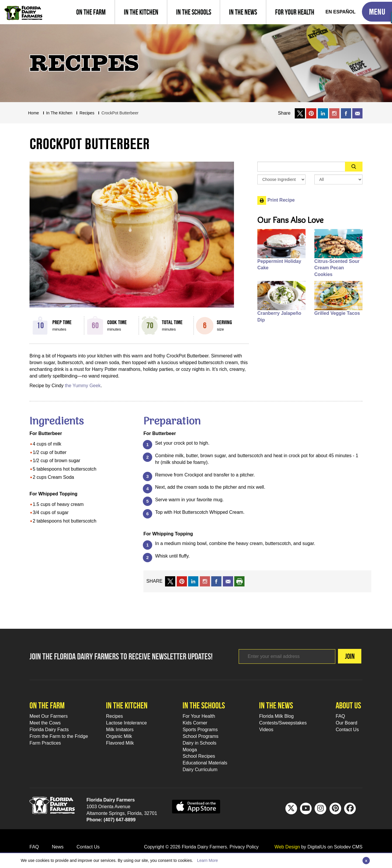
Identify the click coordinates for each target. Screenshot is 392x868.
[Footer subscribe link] (278, 656)
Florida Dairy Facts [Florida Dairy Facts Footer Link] (49, 730)
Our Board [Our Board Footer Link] (346, 723)
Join (340, 656)
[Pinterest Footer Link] (335, 808)
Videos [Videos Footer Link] (266, 730)
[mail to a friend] (228, 581)
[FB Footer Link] (350, 808)
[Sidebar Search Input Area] (301, 167)
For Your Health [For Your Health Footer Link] (199, 716)
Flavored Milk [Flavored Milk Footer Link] (120, 743)
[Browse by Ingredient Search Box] (281, 179)
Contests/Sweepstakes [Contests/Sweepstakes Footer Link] (283, 723)
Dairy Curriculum (200, 770)
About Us (348, 705)
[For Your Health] (294, 12)
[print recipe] (239, 581)
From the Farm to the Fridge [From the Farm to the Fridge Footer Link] (59, 736)
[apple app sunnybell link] (196, 806)
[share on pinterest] (182, 581)
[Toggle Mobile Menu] (377, 12)
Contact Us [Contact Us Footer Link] (347, 730)
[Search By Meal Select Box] (338, 179)
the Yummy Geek (83, 386)
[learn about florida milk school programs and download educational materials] (193, 12)
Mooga (190, 750)
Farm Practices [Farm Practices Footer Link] (45, 743)
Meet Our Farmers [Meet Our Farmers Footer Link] (49, 716)
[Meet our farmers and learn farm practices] (91, 12)
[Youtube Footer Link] (306, 808)
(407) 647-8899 (120, 820)
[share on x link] (300, 113)
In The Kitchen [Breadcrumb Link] (59, 113)
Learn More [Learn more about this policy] (207, 860)
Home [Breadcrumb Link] (33, 113)
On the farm (47, 705)
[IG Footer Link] (320, 808)
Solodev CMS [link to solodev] (348, 847)
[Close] (366, 861)
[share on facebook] (346, 113)
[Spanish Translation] (340, 12)
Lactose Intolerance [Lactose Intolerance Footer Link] (126, 723)
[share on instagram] (334, 113)
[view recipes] (141, 12)
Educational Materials (205, 763)
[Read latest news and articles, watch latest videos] (243, 12)
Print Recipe (276, 200)
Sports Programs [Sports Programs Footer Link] (200, 730)
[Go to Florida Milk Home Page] (23, 9)
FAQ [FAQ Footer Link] (340, 716)
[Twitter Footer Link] (291, 808)
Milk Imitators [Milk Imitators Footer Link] (120, 730)
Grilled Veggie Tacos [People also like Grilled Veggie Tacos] (337, 313)
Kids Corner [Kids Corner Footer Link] (195, 723)
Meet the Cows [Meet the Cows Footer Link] (45, 723)
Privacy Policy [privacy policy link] (244, 847)
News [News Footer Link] (58, 847)
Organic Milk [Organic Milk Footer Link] (119, 736)
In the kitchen (127, 705)
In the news (276, 705)
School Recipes (199, 756)
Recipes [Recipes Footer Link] (115, 716)
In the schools (204, 705)
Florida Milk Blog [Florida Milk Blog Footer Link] (276, 716)
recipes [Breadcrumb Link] (87, 113)
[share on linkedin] (193, 581)
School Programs (201, 736)
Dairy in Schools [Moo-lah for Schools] (200, 743)
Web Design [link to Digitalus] (287, 847)
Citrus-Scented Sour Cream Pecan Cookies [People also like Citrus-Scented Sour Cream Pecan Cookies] (337, 268)
